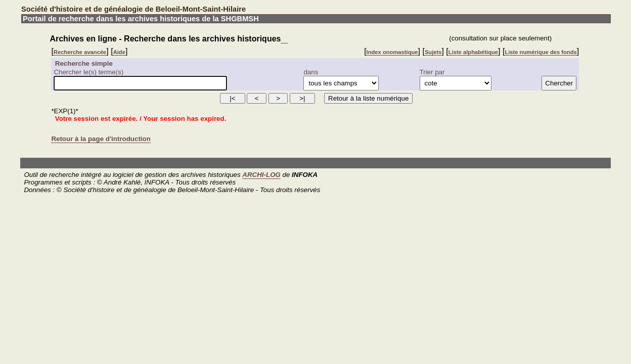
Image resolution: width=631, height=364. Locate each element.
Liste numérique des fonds (540, 52)
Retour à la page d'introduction (101, 139)
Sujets (433, 52)
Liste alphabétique (473, 52)
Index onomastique (392, 52)
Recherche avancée (80, 52)
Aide (119, 52)
